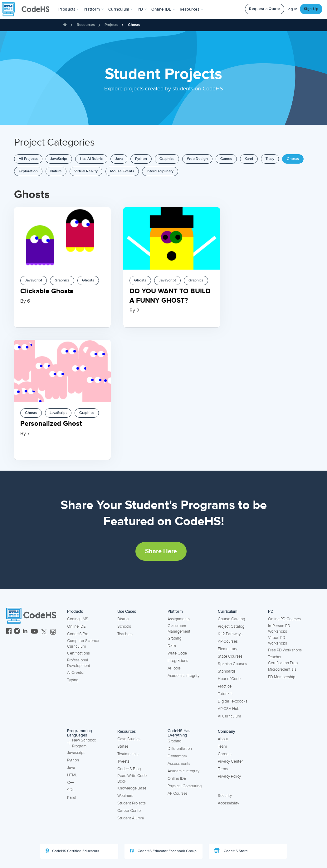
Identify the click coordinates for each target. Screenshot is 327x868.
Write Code (177, 653)
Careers (225, 754)
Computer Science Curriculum (83, 644)
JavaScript (59, 159)
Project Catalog (231, 626)
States (123, 746)
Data (172, 646)
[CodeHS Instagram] (17, 632)
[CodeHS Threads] (53, 632)
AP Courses (228, 641)
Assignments (179, 619)
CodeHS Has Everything (179, 733)
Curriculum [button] (121, 9)
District (123, 619)
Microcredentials (282, 669)
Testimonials (128, 754)
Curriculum (228, 611)
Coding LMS (78, 619)
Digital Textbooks (233, 701)
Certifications (78, 653)
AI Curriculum (229, 716)
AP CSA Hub (229, 709)
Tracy (270, 159)
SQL (71, 790)
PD (271, 611)
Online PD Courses (284, 619)
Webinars (125, 796)
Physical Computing (185, 786)
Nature (56, 171)
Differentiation (180, 749)
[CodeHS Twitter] (44, 632)
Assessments (179, 764)
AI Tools (174, 668)
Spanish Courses (232, 664)
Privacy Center (230, 761)
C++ (70, 783)
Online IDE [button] (163, 9)
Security (225, 796)
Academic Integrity (183, 676)
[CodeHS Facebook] (9, 632)
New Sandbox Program (81, 743)
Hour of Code (229, 679)
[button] (69, 9)
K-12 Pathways (230, 634)
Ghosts (134, 25)
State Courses (230, 656)
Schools (124, 626)
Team (222, 746)
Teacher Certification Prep (283, 660)
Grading (174, 638)
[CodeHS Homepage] (28, 9)
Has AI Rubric (91, 159)
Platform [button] (94, 9)
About (223, 739)
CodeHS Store (231, 851)
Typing (73, 680)
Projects (111, 25)
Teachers (125, 634)
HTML (72, 775)
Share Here (161, 551)
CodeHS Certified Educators (72, 851)
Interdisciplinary (160, 171)
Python (141, 159)
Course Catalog (231, 619)
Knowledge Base (132, 788)
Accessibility (228, 803)
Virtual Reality (86, 171)
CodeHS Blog (129, 769)
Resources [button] (192, 9)
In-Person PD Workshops (279, 629)
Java (119, 159)
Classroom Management (179, 629)
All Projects (28, 159)
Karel (249, 159)
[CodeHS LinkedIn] (25, 632)
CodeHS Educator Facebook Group (163, 851)
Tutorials (225, 694)
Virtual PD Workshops (278, 641)
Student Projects (132, 803)
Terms (223, 769)
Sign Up (311, 9)
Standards (227, 671)
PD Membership (282, 677)
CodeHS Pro (78, 634)
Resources (86, 25)
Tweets (123, 761)
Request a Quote (265, 9)
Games (226, 159)
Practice (225, 686)
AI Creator (76, 673)
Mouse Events (122, 171)
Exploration (28, 171)
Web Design (197, 159)
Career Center (130, 811)
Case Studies (129, 739)
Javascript (76, 753)
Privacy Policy (229, 776)
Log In (292, 9)
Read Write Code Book (132, 779)
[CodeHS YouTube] (34, 632)
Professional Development (79, 663)
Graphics (167, 159)
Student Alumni (131, 818)
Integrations (178, 661)
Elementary (227, 649)
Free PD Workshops (285, 650)
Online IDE (76, 626)
